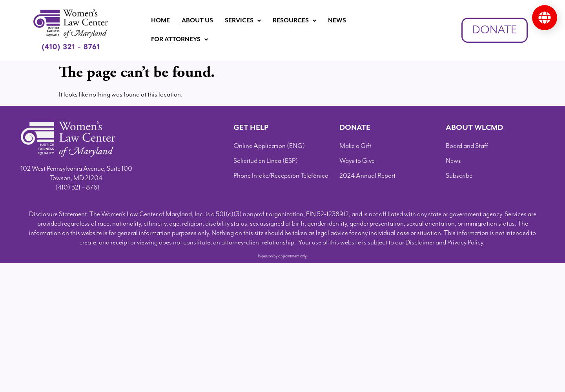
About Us (197, 21)
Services (243, 21)
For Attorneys (180, 39)
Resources (294, 21)
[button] (243, 21)
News (337, 21)
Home (160, 21)
